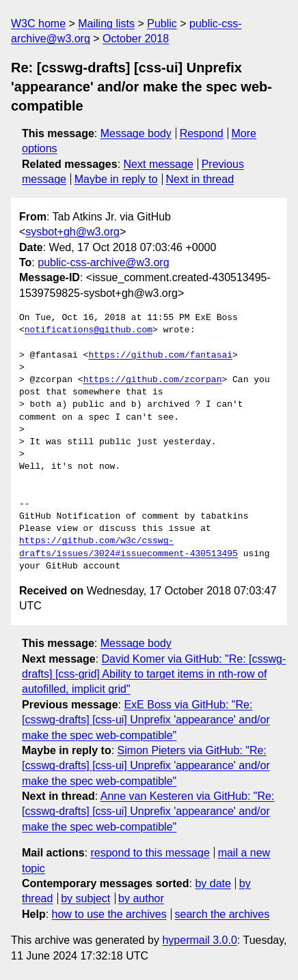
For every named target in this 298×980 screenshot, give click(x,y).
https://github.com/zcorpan (153, 380)
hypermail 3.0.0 (199, 940)
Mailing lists (106, 24)
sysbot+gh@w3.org (72, 232)
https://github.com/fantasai (160, 356)
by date (213, 883)
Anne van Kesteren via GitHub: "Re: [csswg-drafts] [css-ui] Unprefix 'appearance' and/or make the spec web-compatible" (148, 811)
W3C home (38, 24)
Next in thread (200, 179)
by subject (85, 898)
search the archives (222, 914)
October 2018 (136, 39)
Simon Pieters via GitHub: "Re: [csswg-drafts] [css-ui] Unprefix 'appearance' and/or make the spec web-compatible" (146, 766)
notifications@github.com (89, 330)
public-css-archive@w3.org (103, 262)
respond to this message (150, 853)
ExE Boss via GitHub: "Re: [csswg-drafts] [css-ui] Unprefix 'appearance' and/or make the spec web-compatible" (146, 720)
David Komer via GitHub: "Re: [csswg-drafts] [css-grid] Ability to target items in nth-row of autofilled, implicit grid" (154, 674)
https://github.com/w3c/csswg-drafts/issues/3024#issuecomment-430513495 (128, 547)
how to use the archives (109, 914)
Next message (159, 164)
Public (162, 24)
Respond (202, 133)
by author (141, 898)
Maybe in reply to (116, 179)
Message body (136, 133)
